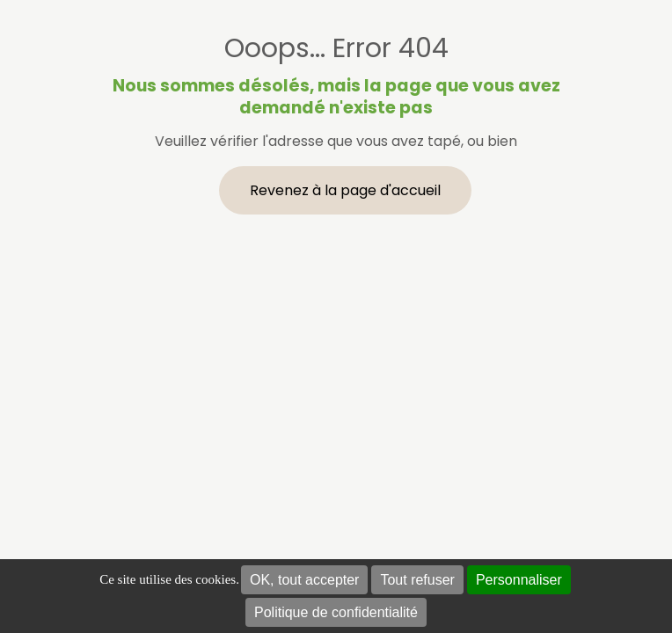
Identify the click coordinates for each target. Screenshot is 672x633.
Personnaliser (519, 580)
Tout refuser (417, 580)
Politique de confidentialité (336, 612)
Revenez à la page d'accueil (345, 190)
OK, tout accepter (305, 580)
